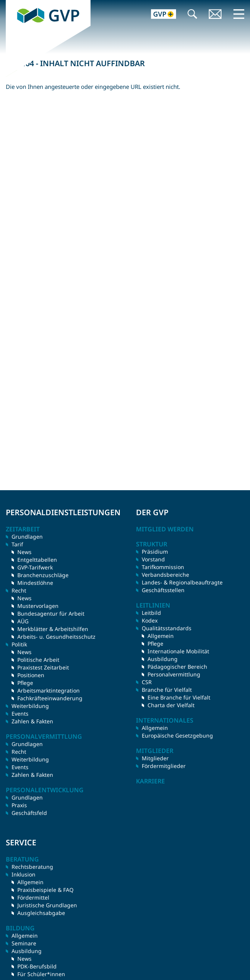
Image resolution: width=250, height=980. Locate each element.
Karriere (150, 781)
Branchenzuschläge (43, 575)
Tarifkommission (163, 567)
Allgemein (161, 636)
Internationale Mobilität (178, 651)
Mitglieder (155, 758)
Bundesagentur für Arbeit (51, 614)
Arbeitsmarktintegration (49, 690)
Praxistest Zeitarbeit (43, 667)
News (24, 552)
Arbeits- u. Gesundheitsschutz (56, 637)
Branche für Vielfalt (167, 690)
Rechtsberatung (32, 867)
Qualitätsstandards (167, 628)
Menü (239, 14)
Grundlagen (27, 537)
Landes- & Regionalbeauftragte (182, 582)
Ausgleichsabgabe (41, 913)
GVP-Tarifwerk (35, 567)
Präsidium (155, 552)
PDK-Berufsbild (37, 966)
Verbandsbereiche (165, 575)
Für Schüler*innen (41, 974)
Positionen (31, 675)
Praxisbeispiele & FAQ (45, 890)
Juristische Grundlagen (47, 905)
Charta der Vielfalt (171, 705)
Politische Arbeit (38, 660)
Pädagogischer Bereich (177, 667)
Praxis (19, 805)
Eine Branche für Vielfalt (179, 697)
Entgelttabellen (37, 560)
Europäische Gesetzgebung (177, 735)
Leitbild (151, 613)
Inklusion (23, 874)
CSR (147, 682)
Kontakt (215, 15)
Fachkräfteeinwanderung (50, 698)
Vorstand (153, 559)
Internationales (165, 720)
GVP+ (159, 15)
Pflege (25, 683)
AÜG (23, 621)
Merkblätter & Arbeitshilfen (53, 629)
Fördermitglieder (164, 766)
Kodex (150, 620)
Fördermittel (33, 897)
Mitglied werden (165, 529)
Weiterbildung (30, 706)
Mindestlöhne (35, 583)
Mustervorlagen (38, 606)
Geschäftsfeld (29, 813)
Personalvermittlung (174, 674)
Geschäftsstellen (163, 590)
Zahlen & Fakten (32, 721)
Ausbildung (163, 659)
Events (20, 714)
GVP (11, 4)
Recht (19, 752)
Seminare (24, 943)
